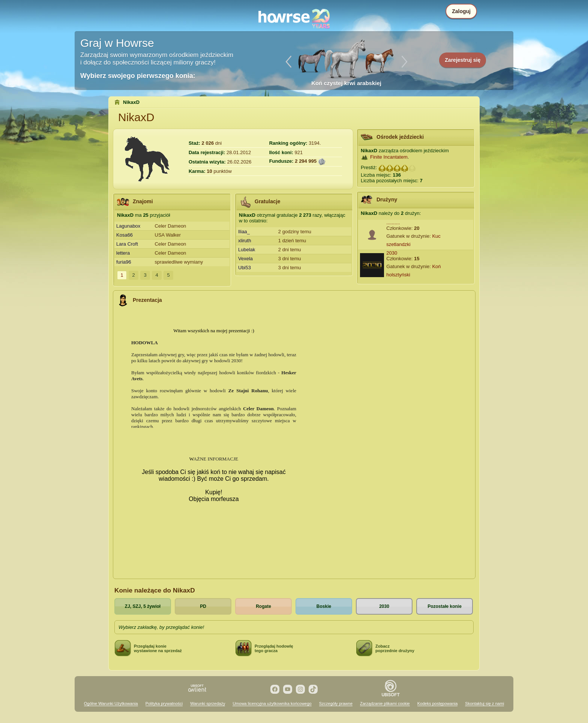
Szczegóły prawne (336, 703)
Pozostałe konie (445, 606)
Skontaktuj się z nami (484, 703)
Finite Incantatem (389, 157)
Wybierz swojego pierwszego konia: (138, 76)
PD (203, 606)
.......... (393, 223)
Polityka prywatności (164, 703)
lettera (123, 253)
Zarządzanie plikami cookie (385, 703)
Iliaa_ (244, 232)
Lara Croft (127, 244)
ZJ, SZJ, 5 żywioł (143, 606)
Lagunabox (128, 226)
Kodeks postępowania (438, 703)
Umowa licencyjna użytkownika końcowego (272, 703)
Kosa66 (124, 235)
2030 (392, 253)
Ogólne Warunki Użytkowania (111, 703)
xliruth (245, 241)
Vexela (245, 259)
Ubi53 (244, 268)
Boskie (324, 606)
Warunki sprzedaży (208, 703)
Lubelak (247, 250)
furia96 (124, 262)
